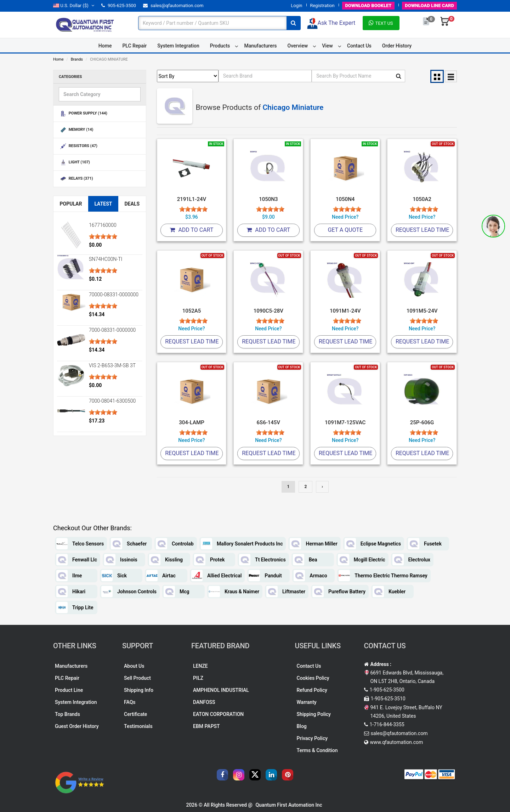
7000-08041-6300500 (112, 401)
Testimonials (138, 726)
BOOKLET (368, 5)
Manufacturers (260, 46)
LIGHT (74, 163)
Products (220, 46)
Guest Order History (77, 726)
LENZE (200, 666)
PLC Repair (134, 46)
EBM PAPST (206, 726)
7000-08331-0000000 (112, 330)
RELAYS (76, 179)
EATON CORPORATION (218, 714)
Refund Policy (312, 690)
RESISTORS (78, 146)
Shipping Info (139, 690)
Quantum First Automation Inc (289, 805)
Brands (77, 59)
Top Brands (67, 714)
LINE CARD (429, 5)
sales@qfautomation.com (173, 5)
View (327, 46)
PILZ (198, 678)
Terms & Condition (317, 750)
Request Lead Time (422, 230)
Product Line (69, 690)
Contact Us (359, 46)
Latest (103, 204)
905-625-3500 (119, 5)
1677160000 (103, 225)
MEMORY (76, 130)
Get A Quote (345, 230)
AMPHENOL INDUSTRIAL (221, 690)
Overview (298, 46)
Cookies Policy (313, 678)
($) (74, 5)
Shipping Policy (314, 714)
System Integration (178, 46)
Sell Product (137, 678)
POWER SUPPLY (83, 114)
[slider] (103, 236)
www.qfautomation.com (397, 742)
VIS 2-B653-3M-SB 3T (112, 365)
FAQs (130, 702)
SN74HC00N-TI (106, 259)
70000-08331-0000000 (114, 295)
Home (105, 46)
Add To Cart (191, 230)
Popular (71, 204)
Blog (302, 726)
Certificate (135, 714)
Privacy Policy (312, 738)
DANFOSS (204, 702)
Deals (132, 204)
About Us (134, 666)
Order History (397, 46)
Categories (70, 77)
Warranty (307, 702)
